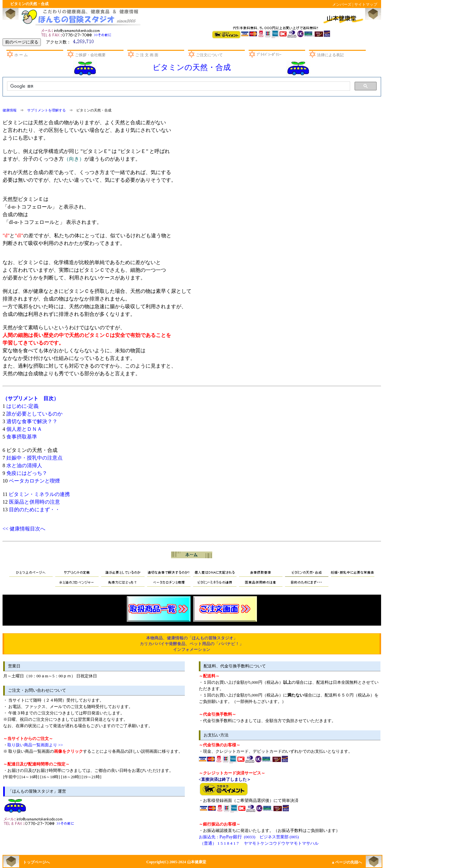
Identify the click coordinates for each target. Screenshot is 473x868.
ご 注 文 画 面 (147, 55)
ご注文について (209, 55)
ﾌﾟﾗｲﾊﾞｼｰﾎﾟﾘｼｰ (269, 55)
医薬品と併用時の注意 (34, 502)
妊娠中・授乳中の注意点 (34, 458)
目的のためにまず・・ (34, 510)
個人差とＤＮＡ (24, 429)
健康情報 (10, 110)
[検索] (178, 86)
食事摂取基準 (22, 437)
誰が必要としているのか (34, 414)
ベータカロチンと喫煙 (34, 481)
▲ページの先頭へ (347, 862)
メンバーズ (342, 4)
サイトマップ (366, 4)
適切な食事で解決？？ (32, 421)
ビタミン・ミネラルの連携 (39, 494)
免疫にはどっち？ (27, 473)
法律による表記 (330, 55)
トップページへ (36, 862)
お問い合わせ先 (40, 820)
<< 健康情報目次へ (24, 529)
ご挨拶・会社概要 (90, 55)
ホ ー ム (21, 55)
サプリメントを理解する (46, 110)
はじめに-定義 (23, 406)
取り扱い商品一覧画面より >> (35, 745)
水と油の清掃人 (24, 465)
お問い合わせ (77, 32)
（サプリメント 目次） (31, 398)
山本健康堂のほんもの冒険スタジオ (79, 17)
